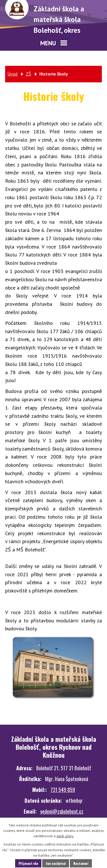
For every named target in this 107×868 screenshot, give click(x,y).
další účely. (65, 836)
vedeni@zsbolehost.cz (62, 811)
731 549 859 (63, 790)
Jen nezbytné (56, 863)
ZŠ (28, 74)
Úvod (12, 74)
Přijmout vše (28, 863)
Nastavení (81, 863)
